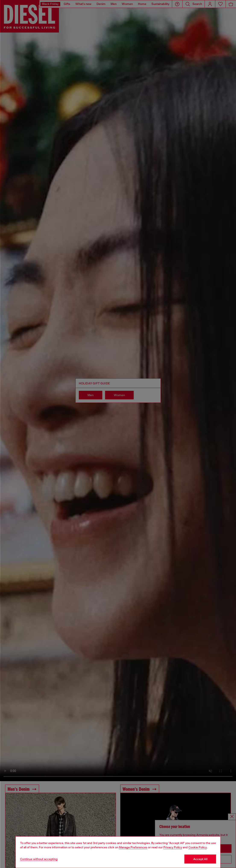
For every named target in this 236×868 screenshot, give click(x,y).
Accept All (200, 859)
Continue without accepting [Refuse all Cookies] (39, 859)
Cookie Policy (198, 847)
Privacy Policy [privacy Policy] (173, 847)
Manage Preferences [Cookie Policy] (133, 847)
